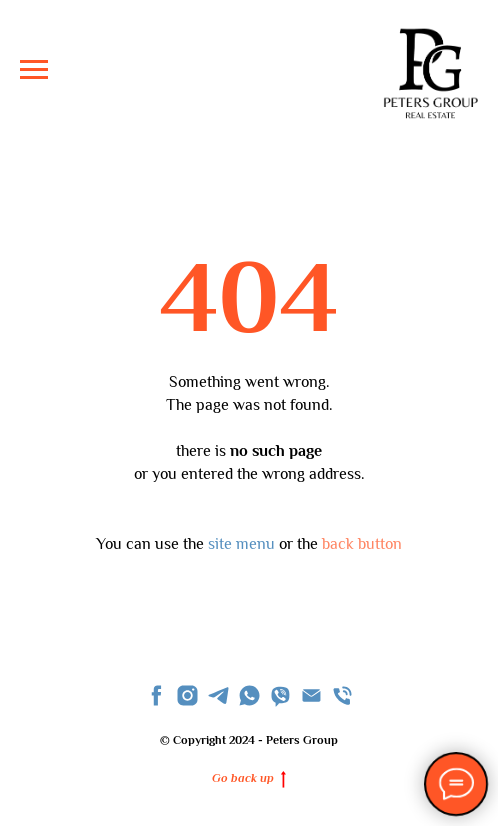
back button (362, 544)
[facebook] (156, 695)
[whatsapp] (249, 695)
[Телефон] (342, 695)
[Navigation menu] (34, 70)
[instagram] (187, 695)
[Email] (311, 695)
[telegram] (218, 695)
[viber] (280, 695)
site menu (241, 544)
